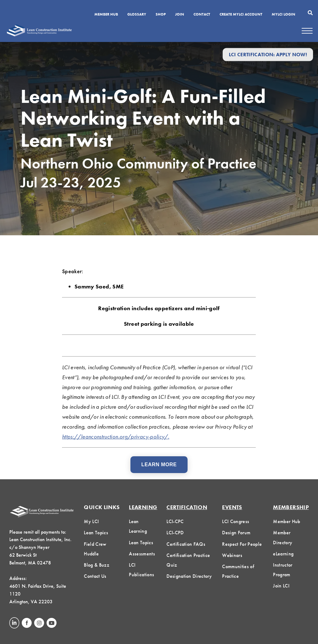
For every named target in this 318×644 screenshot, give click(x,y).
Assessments (142, 554)
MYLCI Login (284, 15)
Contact (202, 15)
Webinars (232, 555)
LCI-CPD (175, 533)
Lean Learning (138, 526)
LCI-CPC (175, 521)
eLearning (283, 554)
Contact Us (95, 576)
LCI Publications (141, 570)
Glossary (137, 15)
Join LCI (281, 586)
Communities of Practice (238, 571)
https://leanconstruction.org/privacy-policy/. (116, 437)
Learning (143, 507)
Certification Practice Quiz (188, 560)
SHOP (161, 15)
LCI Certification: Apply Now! (268, 55)
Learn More (159, 465)
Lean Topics (96, 533)
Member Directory (283, 537)
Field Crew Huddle (95, 549)
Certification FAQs (186, 544)
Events (232, 507)
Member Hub (106, 15)
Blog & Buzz (97, 565)
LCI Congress (236, 521)
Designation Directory (189, 576)
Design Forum (236, 533)
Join (180, 15)
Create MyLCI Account (241, 15)
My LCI (91, 521)
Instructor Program (283, 570)
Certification (187, 507)
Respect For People (242, 544)
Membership (291, 507)
